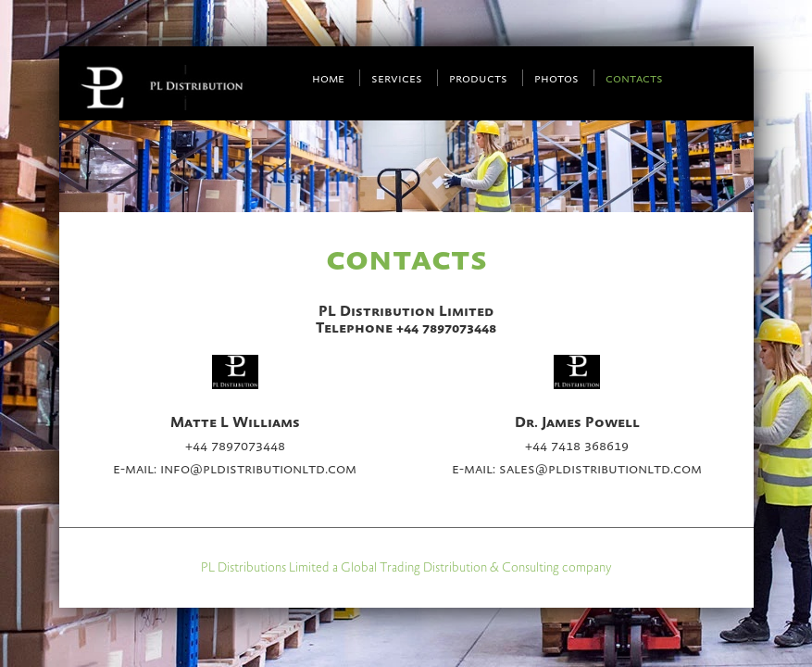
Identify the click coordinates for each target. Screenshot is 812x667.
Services (397, 79)
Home (328, 79)
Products (478, 79)
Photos (556, 79)
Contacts (634, 79)
